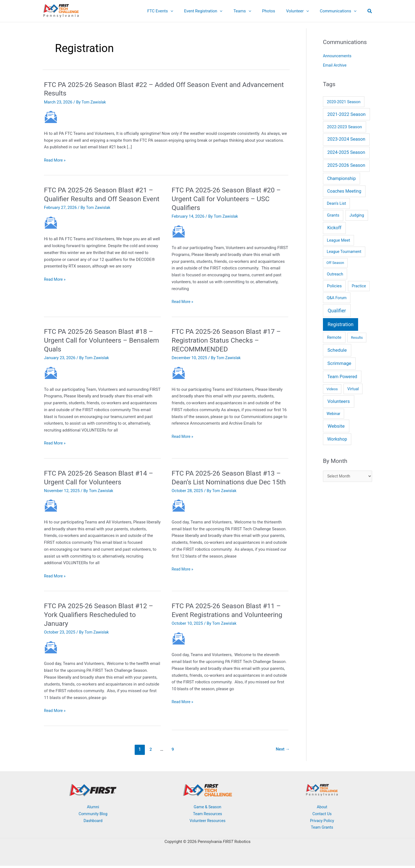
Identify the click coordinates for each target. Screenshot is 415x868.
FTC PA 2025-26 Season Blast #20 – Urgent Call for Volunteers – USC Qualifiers (229, 199)
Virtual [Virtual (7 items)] (353, 389)
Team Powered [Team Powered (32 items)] (342, 377)
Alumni (93, 809)
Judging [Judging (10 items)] (357, 215)
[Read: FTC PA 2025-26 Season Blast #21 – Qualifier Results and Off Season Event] (51, 231)
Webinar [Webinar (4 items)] (333, 414)
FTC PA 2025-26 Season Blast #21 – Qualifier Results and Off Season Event (102, 199)
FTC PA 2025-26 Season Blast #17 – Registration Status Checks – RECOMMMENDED (229, 340)
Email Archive (335, 65)
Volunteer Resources (207, 823)
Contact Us (322, 816)
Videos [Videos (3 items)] (332, 389)
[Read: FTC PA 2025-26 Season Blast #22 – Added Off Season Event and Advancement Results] (51, 117)
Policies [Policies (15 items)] (334, 286)
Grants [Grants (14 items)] (333, 215)
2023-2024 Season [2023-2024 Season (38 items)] (346, 139)
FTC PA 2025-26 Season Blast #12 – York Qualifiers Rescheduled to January (102, 616)
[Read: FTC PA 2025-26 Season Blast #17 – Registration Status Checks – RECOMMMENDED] (179, 373)
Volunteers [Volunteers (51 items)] (338, 401)
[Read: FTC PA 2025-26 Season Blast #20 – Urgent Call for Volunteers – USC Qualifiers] (179, 231)
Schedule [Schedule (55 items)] (337, 350)
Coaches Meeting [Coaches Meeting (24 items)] (344, 191)
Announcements (338, 56)
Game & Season (207, 809)
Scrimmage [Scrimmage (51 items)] (339, 363)
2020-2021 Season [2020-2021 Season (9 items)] (344, 102)
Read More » (55, 160)
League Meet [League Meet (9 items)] (338, 240)
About (322, 809)
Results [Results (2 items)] (357, 338)
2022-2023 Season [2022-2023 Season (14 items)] (345, 127)
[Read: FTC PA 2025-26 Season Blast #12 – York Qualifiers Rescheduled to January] (51, 649)
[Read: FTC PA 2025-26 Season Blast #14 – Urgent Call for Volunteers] (51, 505)
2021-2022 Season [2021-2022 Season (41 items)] (346, 114)
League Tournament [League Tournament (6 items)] (344, 252)
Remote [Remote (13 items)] (334, 337)
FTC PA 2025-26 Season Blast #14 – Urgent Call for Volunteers (102, 477)
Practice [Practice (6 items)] (359, 286)
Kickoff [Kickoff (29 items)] (334, 228)
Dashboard (93, 823)
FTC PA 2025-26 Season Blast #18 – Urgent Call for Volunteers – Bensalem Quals (102, 340)
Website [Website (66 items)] (336, 426)
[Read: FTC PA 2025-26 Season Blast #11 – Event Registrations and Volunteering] (179, 649)
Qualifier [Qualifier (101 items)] (337, 311)
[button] (186, 11)
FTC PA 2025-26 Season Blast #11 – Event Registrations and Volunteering (229, 616)
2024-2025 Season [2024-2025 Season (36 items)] (346, 152)
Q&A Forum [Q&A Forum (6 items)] (337, 298)
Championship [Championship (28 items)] (342, 178)
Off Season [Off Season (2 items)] (335, 263)
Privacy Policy (322, 823)
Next (282, 751)
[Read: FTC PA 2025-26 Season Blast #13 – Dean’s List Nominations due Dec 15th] (179, 514)
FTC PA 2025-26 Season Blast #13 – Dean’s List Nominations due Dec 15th (229, 482)
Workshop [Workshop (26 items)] (337, 439)
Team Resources (207, 816)
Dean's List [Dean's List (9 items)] (336, 203)
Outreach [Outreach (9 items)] (335, 274)
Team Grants (322, 829)
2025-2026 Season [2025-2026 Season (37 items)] (346, 165)
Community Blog (93, 816)
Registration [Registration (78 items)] (341, 324)
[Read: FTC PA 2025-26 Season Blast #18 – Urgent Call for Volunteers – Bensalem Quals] (51, 373)
